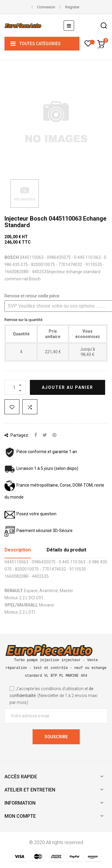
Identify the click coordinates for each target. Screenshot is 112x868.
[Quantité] (15, 387)
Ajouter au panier (67, 387)
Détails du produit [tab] (66, 550)
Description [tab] (18, 550)
